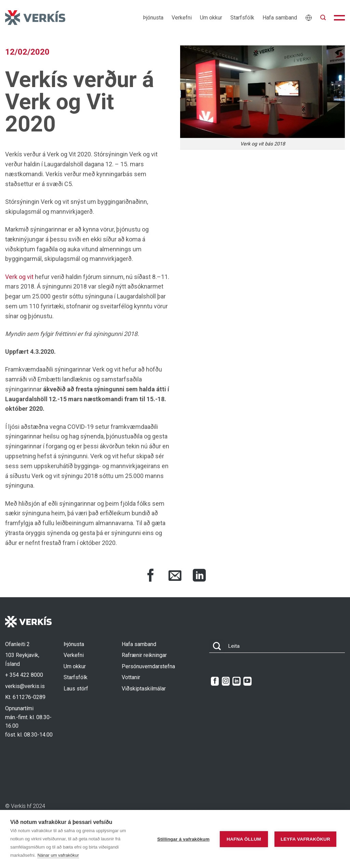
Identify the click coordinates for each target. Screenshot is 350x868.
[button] (323, 18)
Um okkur (211, 18)
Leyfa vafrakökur (305, 839)
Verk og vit (19, 277)
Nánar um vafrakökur (58, 855)
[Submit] (217, 647)
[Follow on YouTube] (247, 681)
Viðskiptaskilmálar (144, 689)
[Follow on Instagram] (226, 681)
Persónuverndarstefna (148, 666)
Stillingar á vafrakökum (182, 839)
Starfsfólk (242, 18)
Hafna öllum (243, 839)
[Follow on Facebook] (215, 681)
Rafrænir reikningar (144, 655)
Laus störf (76, 689)
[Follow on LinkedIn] (236, 681)
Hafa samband (280, 18)
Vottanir (131, 677)
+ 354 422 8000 (24, 675)
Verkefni (182, 18)
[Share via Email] (175, 576)
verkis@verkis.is (25, 686)
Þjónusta (153, 18)
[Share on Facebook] (151, 576)
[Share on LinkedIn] (199, 576)
